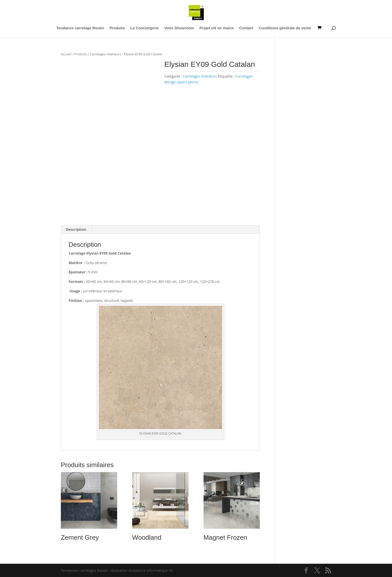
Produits (117, 28)
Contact (246, 28)
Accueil (66, 54)
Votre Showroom (179, 28)
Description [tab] (76, 229)
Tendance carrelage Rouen (80, 28)
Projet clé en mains (217, 28)
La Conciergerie (145, 28)
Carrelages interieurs (105, 54)
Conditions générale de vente (285, 28)
